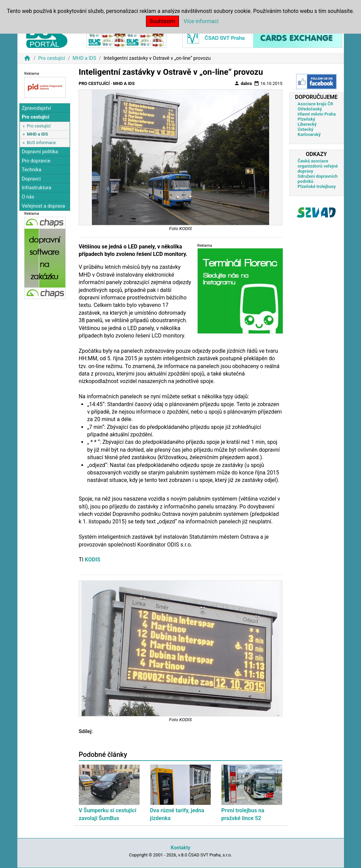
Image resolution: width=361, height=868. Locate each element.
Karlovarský (309, 134)
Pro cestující (52, 58)
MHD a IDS (84, 58)
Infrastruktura (37, 188)
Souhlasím (162, 21)
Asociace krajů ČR (315, 104)
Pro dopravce (36, 161)
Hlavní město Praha (317, 114)
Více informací (201, 21)
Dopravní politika (40, 152)
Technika (32, 170)
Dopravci (31, 179)
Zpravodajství (36, 108)
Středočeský (310, 109)
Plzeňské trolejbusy (317, 186)
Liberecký (307, 124)
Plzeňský (307, 119)
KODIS (93, 560)
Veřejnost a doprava (43, 206)
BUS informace (41, 143)
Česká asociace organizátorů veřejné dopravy (318, 166)
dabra (243, 83)
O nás (28, 197)
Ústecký (306, 129)
